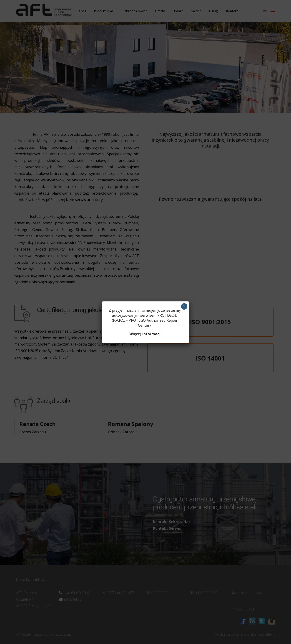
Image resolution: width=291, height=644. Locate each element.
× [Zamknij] (184, 306)
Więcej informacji (145, 334)
